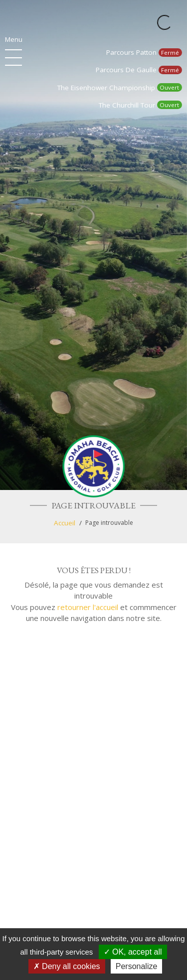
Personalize (137, 966)
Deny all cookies (67, 966)
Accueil (65, 523)
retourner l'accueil (88, 607)
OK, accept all (133, 952)
